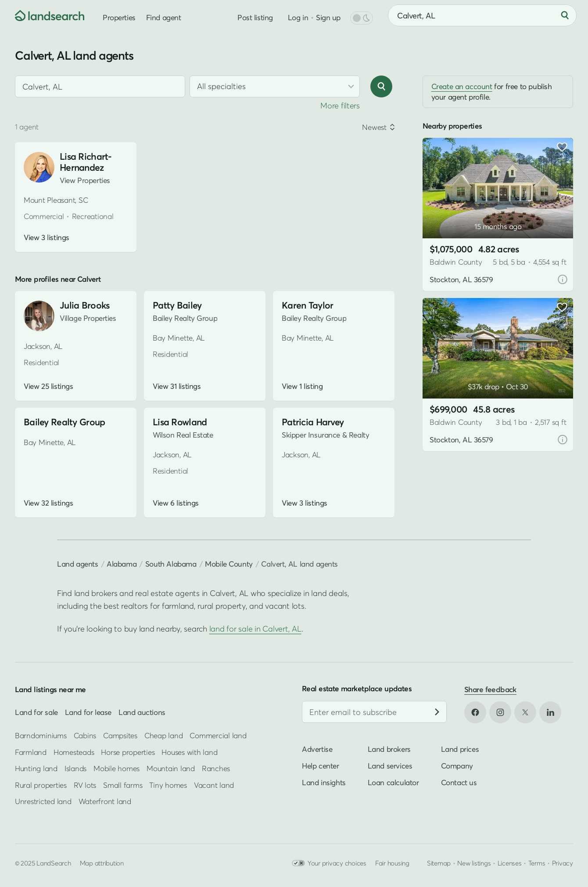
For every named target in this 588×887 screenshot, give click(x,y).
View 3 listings (47, 238)
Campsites (120, 736)
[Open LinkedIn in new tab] (550, 712)
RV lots (85, 785)
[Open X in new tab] (525, 712)
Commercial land (218, 736)
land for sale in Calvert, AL (255, 629)
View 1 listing (302, 386)
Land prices (460, 749)
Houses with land (189, 752)
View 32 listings (48, 503)
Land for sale (36, 712)
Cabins (85, 736)
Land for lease (88, 712)
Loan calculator (393, 782)
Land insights (324, 782)
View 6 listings (176, 503)
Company (457, 766)
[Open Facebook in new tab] (475, 712)
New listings (474, 863)
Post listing (255, 17)
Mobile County (229, 564)
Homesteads (74, 752)
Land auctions (142, 712)
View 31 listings (177, 386)
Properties (119, 17)
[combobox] (482, 15)
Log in (298, 17)
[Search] (565, 15)
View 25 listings (48, 386)
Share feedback (490, 689)
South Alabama (171, 564)
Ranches (216, 768)
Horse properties (128, 752)
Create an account (462, 86)
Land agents (78, 564)
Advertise (317, 749)
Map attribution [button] (102, 863)
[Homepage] (42, 15)
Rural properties (41, 785)
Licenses (510, 863)
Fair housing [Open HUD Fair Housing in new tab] (392, 863)
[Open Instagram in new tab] (500, 712)
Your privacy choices (329, 864)
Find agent (164, 17)
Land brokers (389, 749)
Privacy (563, 863)
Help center (321, 766)
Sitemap (439, 863)
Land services (390, 766)
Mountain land (171, 768)
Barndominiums (41, 736)
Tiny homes (168, 785)
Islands (75, 768)
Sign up (328, 17)
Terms (537, 863)
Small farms (123, 785)
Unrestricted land (43, 801)
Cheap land (163, 736)
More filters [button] (340, 106)
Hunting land (36, 768)
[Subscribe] (437, 712)
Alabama (122, 564)
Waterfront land (105, 801)
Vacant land (214, 785)
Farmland (31, 752)
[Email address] (374, 712)
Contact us (459, 782)
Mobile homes (117, 768)
